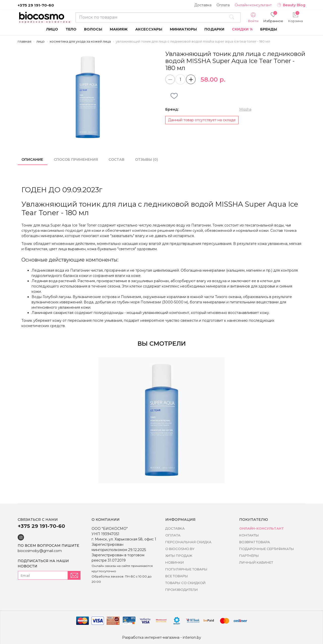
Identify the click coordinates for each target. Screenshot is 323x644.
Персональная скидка (188, 542)
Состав (116, 159)
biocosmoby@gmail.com (40, 551)
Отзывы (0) (146, 159)
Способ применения (76, 159)
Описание (32, 159)
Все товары (177, 576)
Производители (182, 590)
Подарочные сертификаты (267, 549)
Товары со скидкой (185, 583)
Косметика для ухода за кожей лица (80, 41)
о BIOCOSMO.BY (180, 549)
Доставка (203, 5)
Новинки (175, 562)
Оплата (223, 5)
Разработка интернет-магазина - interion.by (162, 637)
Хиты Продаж (179, 556)
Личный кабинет (256, 562)
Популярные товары (186, 569)
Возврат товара (255, 542)
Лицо (41, 41)
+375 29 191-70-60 (36, 5)
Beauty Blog (291, 5)
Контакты (249, 535)
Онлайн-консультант (253, 5)
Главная (24, 41)
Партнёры (249, 556)
